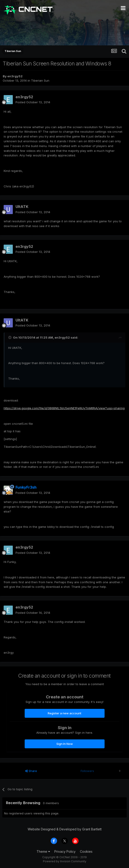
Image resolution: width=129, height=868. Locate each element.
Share (31, 771)
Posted (33, 102)
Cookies (86, 851)
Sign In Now (65, 744)
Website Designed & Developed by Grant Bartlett (65, 829)
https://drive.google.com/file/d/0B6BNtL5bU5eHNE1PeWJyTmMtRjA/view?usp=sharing (64, 408)
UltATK (22, 207)
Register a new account (64, 713)
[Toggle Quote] (10, 337)
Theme (43, 851)
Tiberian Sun (40, 80)
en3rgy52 (15, 76)
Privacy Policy (65, 851)
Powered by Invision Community (65, 861)
